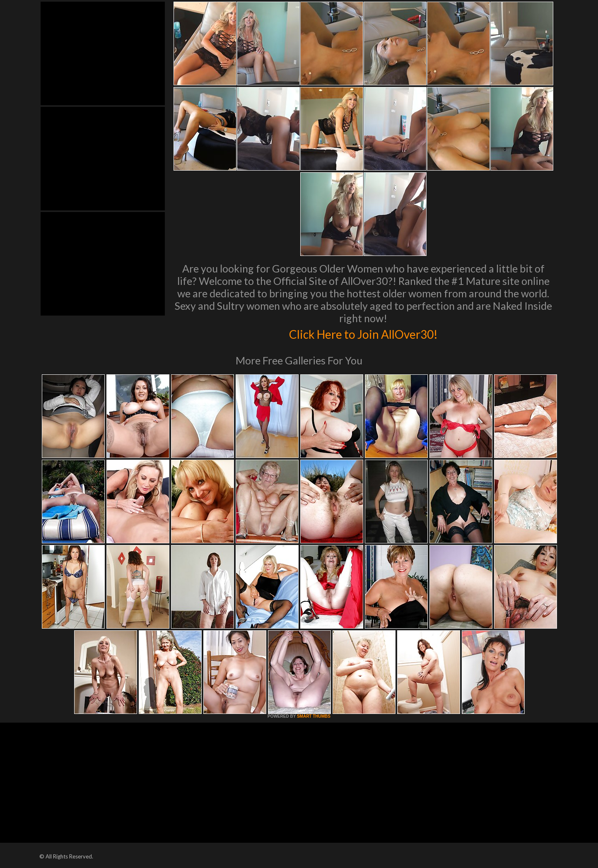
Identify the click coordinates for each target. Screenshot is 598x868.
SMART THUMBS (314, 716)
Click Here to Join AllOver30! (363, 333)
